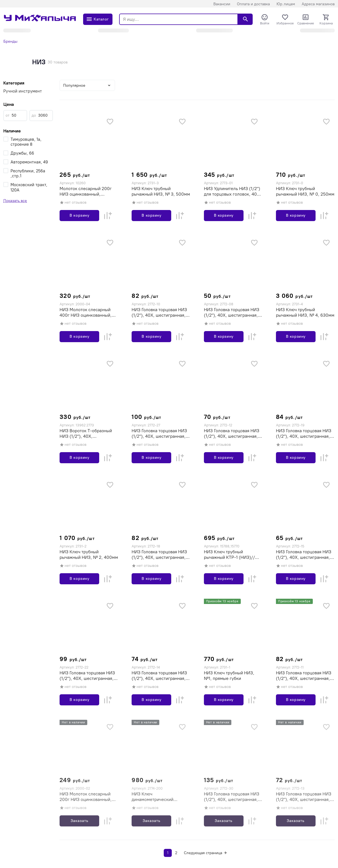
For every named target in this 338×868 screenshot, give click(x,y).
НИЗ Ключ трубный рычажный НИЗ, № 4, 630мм (305, 312)
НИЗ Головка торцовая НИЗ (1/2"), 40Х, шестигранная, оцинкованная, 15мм (304, 555)
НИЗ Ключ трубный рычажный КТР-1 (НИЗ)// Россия (229, 555)
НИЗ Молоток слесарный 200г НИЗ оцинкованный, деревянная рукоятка (86, 797)
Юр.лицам (286, 4)
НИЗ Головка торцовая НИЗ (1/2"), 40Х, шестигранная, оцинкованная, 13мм (304, 797)
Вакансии (222, 4)
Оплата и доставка (253, 4)
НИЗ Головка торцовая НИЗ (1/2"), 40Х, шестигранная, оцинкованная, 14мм (159, 676)
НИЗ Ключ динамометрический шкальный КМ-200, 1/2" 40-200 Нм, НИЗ (160, 797)
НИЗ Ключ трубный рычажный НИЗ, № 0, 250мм (305, 191)
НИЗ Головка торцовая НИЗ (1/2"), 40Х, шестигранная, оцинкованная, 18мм (159, 555)
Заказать (80, 821)
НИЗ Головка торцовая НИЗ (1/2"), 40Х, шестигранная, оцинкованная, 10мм (159, 313)
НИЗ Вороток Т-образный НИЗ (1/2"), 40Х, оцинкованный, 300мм (86, 434)
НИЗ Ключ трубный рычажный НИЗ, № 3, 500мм (161, 191)
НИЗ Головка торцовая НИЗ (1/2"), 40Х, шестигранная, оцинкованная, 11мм (304, 676)
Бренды (10, 41)
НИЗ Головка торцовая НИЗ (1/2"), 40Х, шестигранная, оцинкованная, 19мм (304, 434)
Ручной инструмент (23, 91)
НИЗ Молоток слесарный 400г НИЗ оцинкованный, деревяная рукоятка (86, 313)
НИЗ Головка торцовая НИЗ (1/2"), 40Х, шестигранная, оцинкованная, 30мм (232, 797)
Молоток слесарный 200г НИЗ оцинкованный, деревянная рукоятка (86, 191)
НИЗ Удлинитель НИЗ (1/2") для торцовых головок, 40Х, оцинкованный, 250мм (232, 191)
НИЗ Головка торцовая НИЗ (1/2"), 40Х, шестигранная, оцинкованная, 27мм (159, 434)
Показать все (15, 201)
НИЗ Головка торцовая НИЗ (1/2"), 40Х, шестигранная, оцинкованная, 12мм (232, 434)
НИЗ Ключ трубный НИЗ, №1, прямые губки (229, 676)
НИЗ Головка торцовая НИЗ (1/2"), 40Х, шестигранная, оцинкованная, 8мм (232, 313)
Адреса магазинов (318, 4)
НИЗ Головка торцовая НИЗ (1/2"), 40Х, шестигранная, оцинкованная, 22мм (87, 676)
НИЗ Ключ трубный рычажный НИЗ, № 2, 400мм (89, 555)
